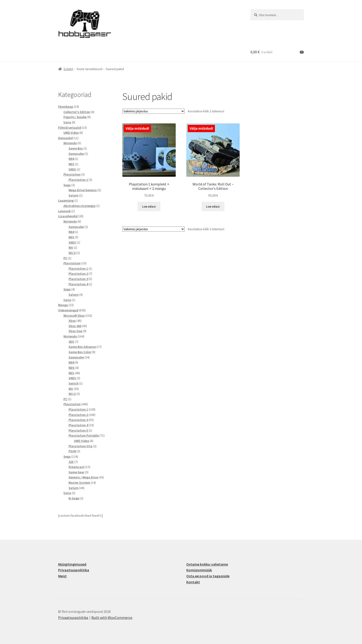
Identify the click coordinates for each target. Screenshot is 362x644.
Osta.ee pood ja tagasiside (208, 576)
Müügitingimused (72, 564)
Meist (62, 576)
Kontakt (193, 582)
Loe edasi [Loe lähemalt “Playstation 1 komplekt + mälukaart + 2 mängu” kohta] (149, 206)
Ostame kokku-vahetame (207, 564)
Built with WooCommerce (112, 617)
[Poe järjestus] (154, 111)
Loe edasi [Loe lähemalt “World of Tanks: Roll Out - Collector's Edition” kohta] (213, 206)
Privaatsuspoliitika (74, 570)
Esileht (68, 69)
